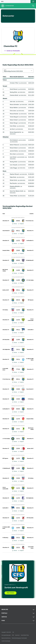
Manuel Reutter (14, 114)
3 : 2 (18, 538)
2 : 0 (18, 250)
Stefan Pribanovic (15, 145)
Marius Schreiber (14, 105)
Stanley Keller (14, 162)
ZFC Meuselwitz (6, 340)
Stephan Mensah (14, 174)
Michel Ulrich (13, 180)
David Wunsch (14, 89)
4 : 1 (18, 330)
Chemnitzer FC (6, 221)
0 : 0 (18, 221)
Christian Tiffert (14, 83)
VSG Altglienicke (6, 350)
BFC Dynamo (31, 300)
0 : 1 (18, 290)
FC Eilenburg (31, 399)
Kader (5, 70)
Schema (15, 224)
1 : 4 (18, 419)
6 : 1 (18, 231)
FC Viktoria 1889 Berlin (30, 359)
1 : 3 (18, 458)
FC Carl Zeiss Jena (30, 221)
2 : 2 (18, 548)
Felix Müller (13, 126)
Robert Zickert (14, 120)
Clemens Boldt (14, 95)
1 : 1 (18, 429)
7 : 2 (18, 369)
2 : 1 (18, 350)
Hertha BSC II (31, 330)
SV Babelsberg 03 (30, 260)
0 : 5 (18, 508)
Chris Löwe (13, 111)
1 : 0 (18, 270)
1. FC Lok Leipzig (30, 280)
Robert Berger (14, 123)
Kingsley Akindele (15, 186)
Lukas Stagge (13, 168)
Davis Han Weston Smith (17, 191)
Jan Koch (12, 129)
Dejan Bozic (13, 177)
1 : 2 (18, 241)
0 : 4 (18, 300)
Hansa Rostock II (6, 231)
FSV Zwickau (5, 310)
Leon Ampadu (14, 165)
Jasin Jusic (13, 102)
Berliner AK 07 (6, 290)
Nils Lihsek (13, 154)
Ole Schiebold (14, 140)
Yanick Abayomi (14, 117)
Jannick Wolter (14, 151)
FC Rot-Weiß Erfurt (5, 369)
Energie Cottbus (6, 250)
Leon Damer (13, 157)
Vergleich (21, 224)
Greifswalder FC (30, 241)
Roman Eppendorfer (16, 132)
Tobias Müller (14, 196)
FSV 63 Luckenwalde (31, 320)
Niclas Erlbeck (14, 148)
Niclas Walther (14, 108)
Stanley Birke (13, 92)
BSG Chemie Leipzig (5, 270)
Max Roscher (13, 183)
